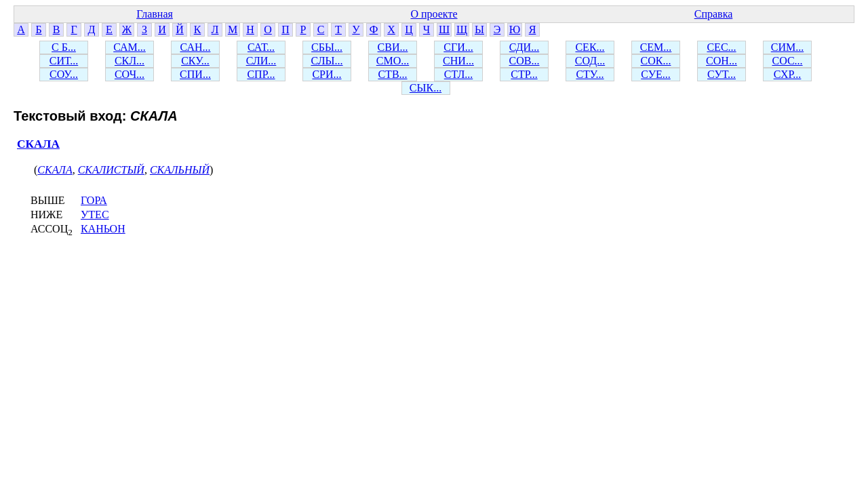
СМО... (393, 61)
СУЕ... (656, 74)
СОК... (656, 61)
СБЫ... (327, 47)
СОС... (787, 61)
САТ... (261, 47)
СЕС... (721, 47)
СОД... (590, 61)
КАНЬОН (103, 229)
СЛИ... (261, 61)
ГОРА (94, 200)
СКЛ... (130, 61)
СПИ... (195, 74)
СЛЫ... (327, 61)
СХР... (788, 74)
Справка (714, 14)
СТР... (524, 74)
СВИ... (393, 47)
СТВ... (392, 74)
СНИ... (458, 61)
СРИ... (327, 74)
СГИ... (458, 47)
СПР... (261, 74)
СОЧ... (130, 74)
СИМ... (787, 47)
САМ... (130, 47)
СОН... (722, 61)
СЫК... (426, 88)
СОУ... (64, 74)
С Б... (64, 47)
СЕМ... (656, 47)
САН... (196, 47)
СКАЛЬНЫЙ (180, 170)
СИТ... (64, 61)
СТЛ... (459, 74)
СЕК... (590, 47)
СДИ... (524, 47)
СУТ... (722, 74)
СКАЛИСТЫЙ (111, 170)
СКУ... (195, 61)
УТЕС (95, 215)
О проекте (434, 14)
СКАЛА (38, 144)
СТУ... (590, 74)
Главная (155, 14)
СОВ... (525, 61)
